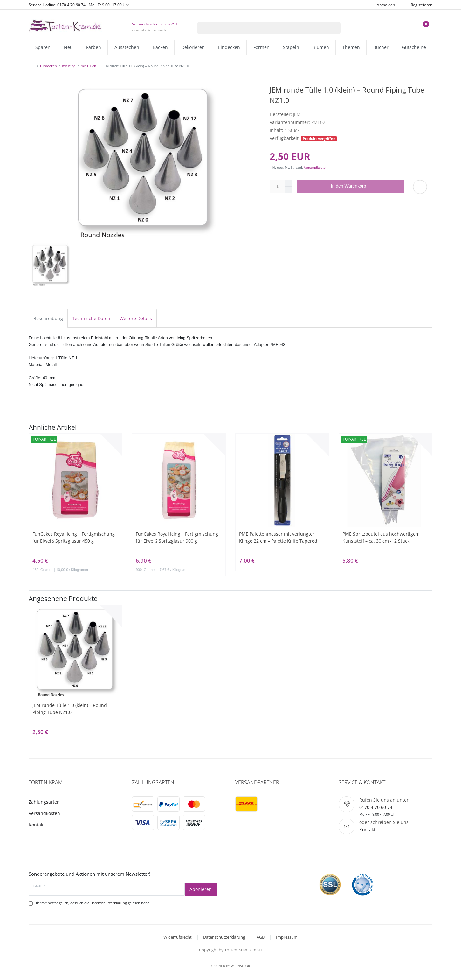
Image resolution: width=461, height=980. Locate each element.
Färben (94, 47)
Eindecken (229, 47)
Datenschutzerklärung (224, 937)
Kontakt (37, 825)
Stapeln (291, 47)
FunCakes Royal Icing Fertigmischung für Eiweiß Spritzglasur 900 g (177, 537)
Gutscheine (414, 47)
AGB (261, 937)
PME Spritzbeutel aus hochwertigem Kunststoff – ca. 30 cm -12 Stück (381, 537)
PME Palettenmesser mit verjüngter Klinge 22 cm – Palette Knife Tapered (278, 537)
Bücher (381, 47)
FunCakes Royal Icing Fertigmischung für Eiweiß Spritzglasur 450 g (74, 537)
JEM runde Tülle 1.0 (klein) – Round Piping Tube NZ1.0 (70, 709)
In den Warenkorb (365, 186)
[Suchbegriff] (261, 28)
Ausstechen (127, 47)
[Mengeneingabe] (277, 186)
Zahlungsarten (44, 802)
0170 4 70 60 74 (376, 807)
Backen (160, 47)
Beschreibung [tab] (48, 318)
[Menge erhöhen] (289, 183)
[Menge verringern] (289, 190)
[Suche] (332, 28)
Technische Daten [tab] (91, 318)
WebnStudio (241, 966)
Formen (261, 47)
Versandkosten (316, 168)
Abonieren (201, 889)
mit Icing (69, 66)
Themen (351, 47)
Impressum (287, 937)
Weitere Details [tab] (136, 318)
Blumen (321, 47)
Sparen (43, 47)
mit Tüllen (88, 66)
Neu (68, 47)
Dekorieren (193, 47)
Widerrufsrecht (178, 937)
